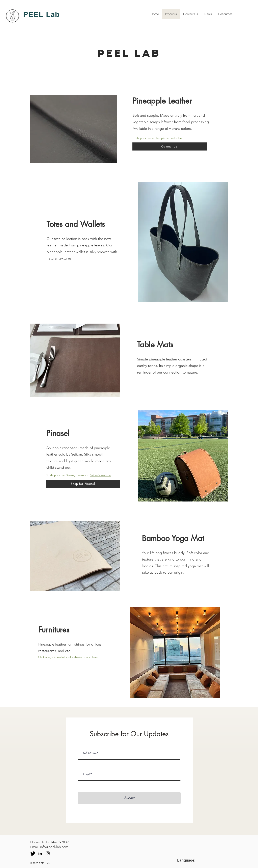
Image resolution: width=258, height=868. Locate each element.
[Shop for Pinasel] (83, 484)
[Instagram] (48, 853)
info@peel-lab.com (54, 847)
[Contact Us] (170, 146)
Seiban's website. (101, 475)
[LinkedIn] (40, 853)
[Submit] (129, 798)
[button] (74, 129)
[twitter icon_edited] (33, 853)
